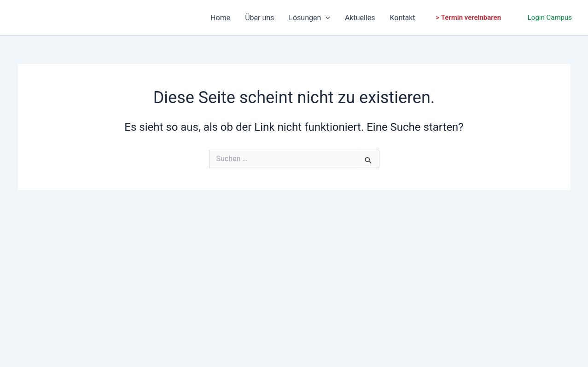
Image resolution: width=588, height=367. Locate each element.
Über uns (259, 18)
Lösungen (309, 18)
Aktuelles (360, 18)
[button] (469, 18)
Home (220, 18)
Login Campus (550, 17)
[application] (326, 18)
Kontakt (403, 18)
